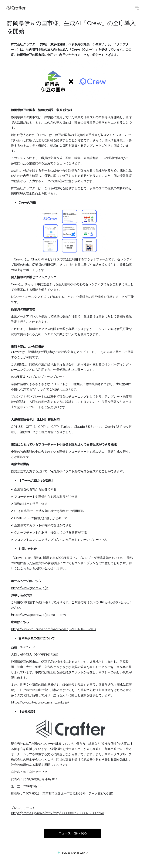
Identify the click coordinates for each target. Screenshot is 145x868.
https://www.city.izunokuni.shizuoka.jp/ (40, 702)
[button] (137, 8)
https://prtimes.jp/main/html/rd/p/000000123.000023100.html (57, 813)
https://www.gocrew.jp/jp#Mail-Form (38, 615)
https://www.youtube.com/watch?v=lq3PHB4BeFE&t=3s (53, 629)
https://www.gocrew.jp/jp (30, 588)
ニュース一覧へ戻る (73, 833)
